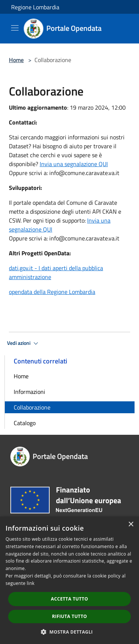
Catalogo (25, 423)
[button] (70, 632)
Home (16, 60)
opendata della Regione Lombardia (52, 292)
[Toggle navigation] (15, 28)
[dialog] (69, 580)
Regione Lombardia (35, 7)
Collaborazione (32, 407)
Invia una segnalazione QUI (74, 164)
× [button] (131, 525)
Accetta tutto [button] (69, 599)
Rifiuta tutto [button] (69, 616)
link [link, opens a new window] (31, 583)
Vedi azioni (24, 343)
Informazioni (29, 392)
